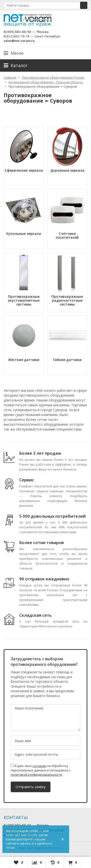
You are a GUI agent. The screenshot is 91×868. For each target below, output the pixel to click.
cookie (34, 831)
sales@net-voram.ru (19, 41)
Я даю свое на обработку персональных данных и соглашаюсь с (41, 770)
